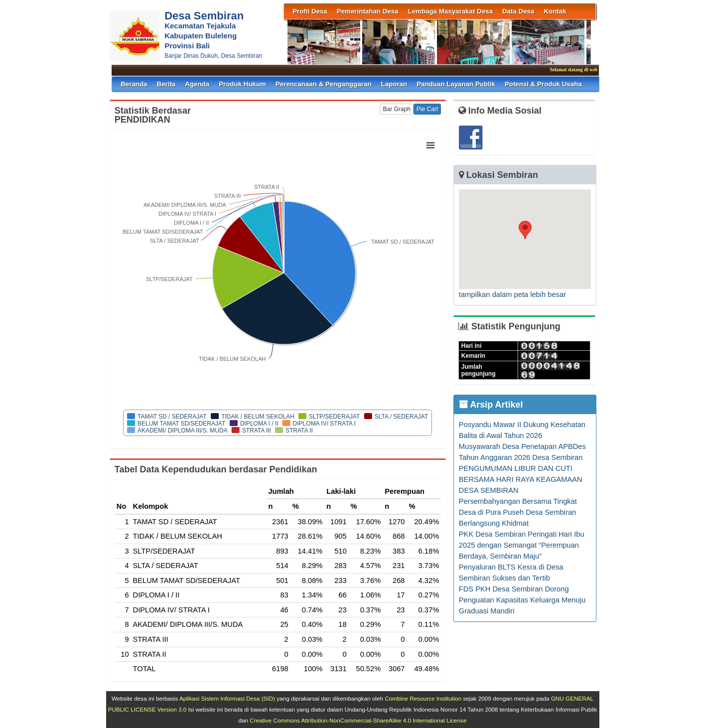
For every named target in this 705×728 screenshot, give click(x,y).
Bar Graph (396, 109)
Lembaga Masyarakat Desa (450, 11)
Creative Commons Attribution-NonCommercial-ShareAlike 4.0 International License (358, 720)
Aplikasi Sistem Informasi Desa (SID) (227, 698)
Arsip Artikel (491, 405)
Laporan (394, 84)
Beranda (134, 84)
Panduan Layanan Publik (456, 84)
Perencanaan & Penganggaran (324, 84)
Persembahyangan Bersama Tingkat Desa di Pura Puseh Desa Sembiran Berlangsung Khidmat (518, 512)
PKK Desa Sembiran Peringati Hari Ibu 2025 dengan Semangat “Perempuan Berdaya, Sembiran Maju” (522, 545)
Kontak (555, 11)
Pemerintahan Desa (368, 11)
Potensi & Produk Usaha (543, 84)
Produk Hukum (242, 84)
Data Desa (518, 11)
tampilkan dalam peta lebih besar (512, 294)
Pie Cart (427, 109)
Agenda (197, 84)
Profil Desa (310, 11)
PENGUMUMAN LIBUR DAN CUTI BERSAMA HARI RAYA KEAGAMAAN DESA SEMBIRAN (521, 479)
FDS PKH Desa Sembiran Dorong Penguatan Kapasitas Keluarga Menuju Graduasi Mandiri (522, 600)
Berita (166, 84)
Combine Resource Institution (423, 698)
